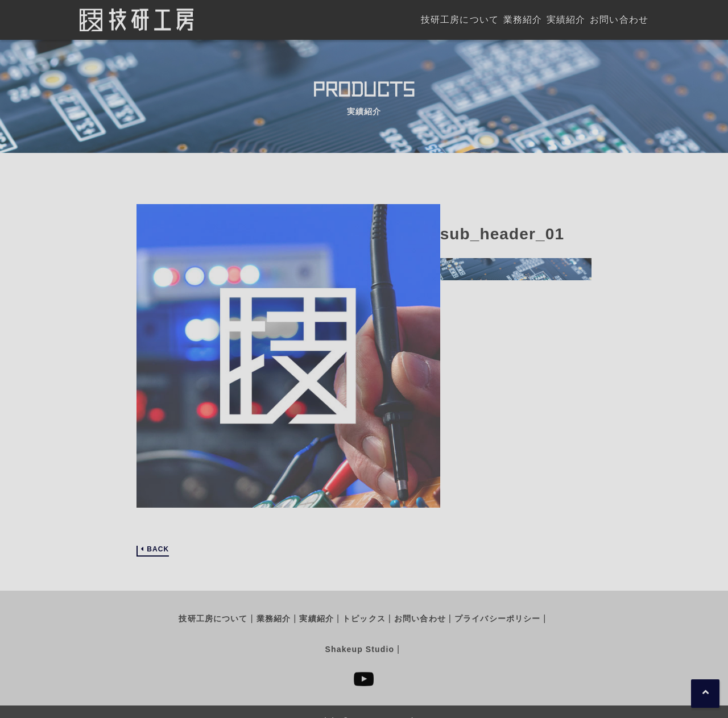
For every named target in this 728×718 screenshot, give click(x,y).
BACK (158, 549)
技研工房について (213, 619)
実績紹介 (316, 619)
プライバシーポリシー (497, 619)
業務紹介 (274, 619)
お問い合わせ (420, 619)
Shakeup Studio (360, 649)
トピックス (364, 619)
